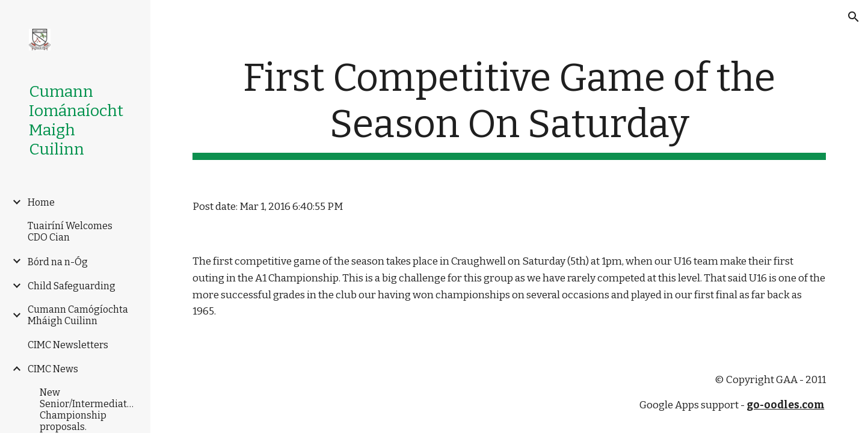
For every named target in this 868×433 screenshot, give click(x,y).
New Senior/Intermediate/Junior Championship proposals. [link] (89, 410)
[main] (509, 108)
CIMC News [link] (53, 369)
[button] (854, 17)
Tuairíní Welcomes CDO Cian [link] (70, 232)
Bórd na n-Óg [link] (58, 262)
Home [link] (41, 202)
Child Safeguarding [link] (72, 286)
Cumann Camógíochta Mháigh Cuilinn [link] (78, 315)
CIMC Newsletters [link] (68, 345)
